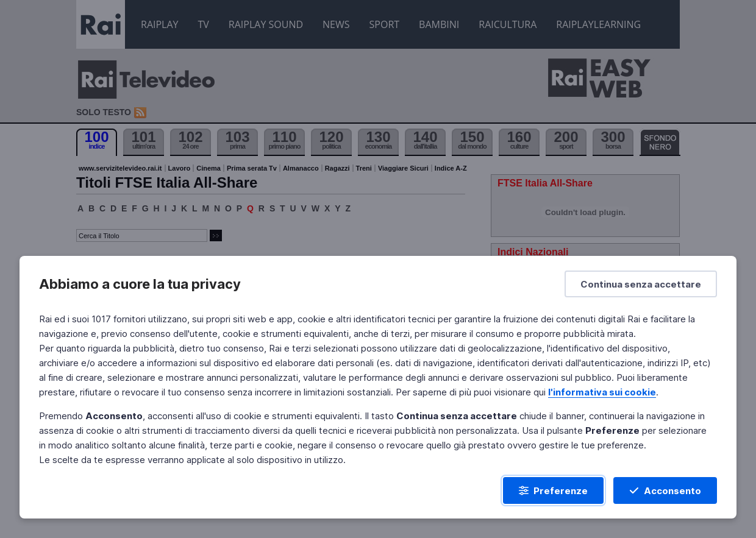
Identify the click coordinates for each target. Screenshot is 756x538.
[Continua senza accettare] (641, 284)
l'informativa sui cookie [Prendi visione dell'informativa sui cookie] (602, 392)
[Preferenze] (553, 490)
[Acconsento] (665, 490)
